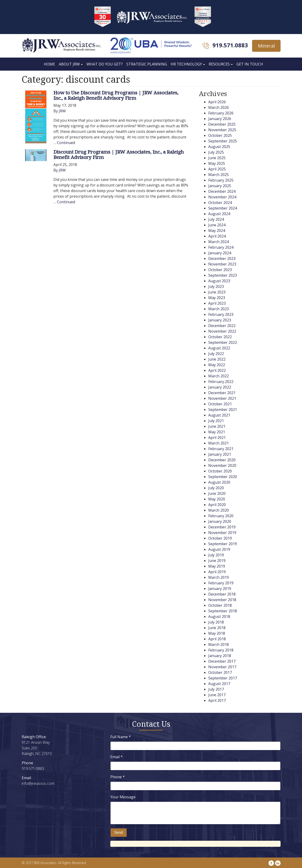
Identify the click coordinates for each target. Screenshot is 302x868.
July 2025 (216, 152)
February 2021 (221, 449)
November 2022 (222, 331)
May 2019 (217, 566)
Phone (118, 777)
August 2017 (219, 684)
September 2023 (223, 275)
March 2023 (219, 309)
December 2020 (222, 460)
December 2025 (222, 124)
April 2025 (217, 169)
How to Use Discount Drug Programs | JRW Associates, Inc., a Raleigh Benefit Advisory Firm (116, 95)
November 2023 (222, 264)
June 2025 (217, 158)
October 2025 (220, 135)
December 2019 (222, 527)
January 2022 (220, 387)
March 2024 (219, 242)
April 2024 (217, 236)
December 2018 (222, 594)
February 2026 (221, 113)
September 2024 (223, 208)
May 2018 (217, 633)
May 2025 (217, 163)
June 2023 (217, 292)
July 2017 (216, 689)
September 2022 (223, 342)
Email (116, 757)
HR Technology (186, 64)
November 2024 (222, 197)
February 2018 (221, 650)
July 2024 (216, 219)
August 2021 (219, 415)
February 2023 (221, 314)
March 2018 (219, 644)
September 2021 (223, 410)
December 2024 (222, 191)
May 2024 (217, 231)
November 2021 (222, 398)
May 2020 (217, 499)
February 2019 (221, 583)
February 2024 (221, 247)
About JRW (69, 64)
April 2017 (217, 700)
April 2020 (217, 505)
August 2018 (219, 617)
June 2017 (217, 695)
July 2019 (216, 555)
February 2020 (221, 516)
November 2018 (222, 600)
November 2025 (222, 130)
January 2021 (220, 454)
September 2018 (223, 611)
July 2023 (216, 286)
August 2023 (219, 281)
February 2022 (221, 382)
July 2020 (216, 488)
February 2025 (221, 180)
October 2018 (220, 605)
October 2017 (220, 672)
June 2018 (217, 628)
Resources (219, 64)
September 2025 (223, 141)
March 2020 (219, 510)
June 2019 (217, 561)
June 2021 (217, 426)
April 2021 (217, 437)
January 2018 (220, 656)
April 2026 (217, 102)
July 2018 (216, 622)
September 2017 (223, 678)
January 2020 (220, 521)
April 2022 (217, 370)
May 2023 (217, 298)
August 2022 (219, 348)
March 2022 (219, 376)
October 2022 (220, 337)
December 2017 (222, 661)
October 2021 (220, 404)
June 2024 (217, 225)
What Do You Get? (105, 64)
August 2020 (219, 482)
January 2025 (220, 186)
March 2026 (219, 107)
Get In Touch (250, 64)
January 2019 (220, 589)
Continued (66, 143)
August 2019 (219, 549)
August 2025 (219, 147)
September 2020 (223, 477)
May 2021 (217, 432)
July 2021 (216, 421)
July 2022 (216, 354)
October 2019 (220, 538)
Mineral (266, 46)
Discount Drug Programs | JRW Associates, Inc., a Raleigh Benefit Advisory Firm (119, 154)
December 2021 (222, 393)
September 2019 (223, 544)
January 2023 (220, 320)
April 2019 (217, 572)
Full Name (121, 737)
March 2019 (219, 577)
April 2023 (217, 303)
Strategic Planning (147, 64)
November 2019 (222, 533)
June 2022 (217, 359)
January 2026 (220, 119)
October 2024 (220, 203)
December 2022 (222, 326)
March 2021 (219, 443)
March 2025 (219, 175)
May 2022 (217, 365)
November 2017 (222, 667)
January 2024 (220, 253)
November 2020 (222, 465)
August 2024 (219, 214)
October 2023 (220, 270)
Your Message (123, 797)
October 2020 (220, 471)
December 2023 (222, 258)
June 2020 (217, 493)
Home (49, 64)
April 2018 (217, 639)
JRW (62, 111)
